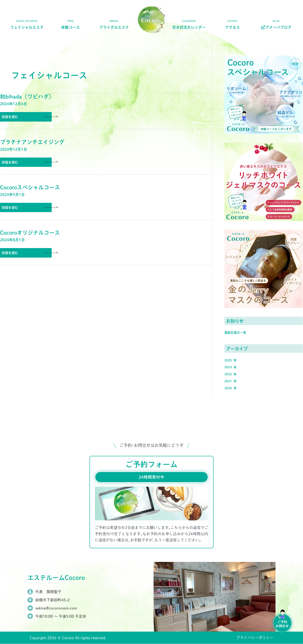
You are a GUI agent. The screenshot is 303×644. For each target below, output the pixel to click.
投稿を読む (10, 117)
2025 (228, 360)
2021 (228, 381)
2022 (228, 374)
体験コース (70, 27)
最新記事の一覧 (235, 332)
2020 (228, 388)
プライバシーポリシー (255, 638)
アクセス (233, 27)
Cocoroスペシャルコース (30, 187)
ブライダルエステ (114, 27)
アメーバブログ (276, 27)
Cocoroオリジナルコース (30, 233)
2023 (228, 367)
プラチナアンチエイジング (32, 142)
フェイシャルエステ (27, 27)
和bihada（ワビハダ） (27, 96)
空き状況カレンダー (189, 27)
